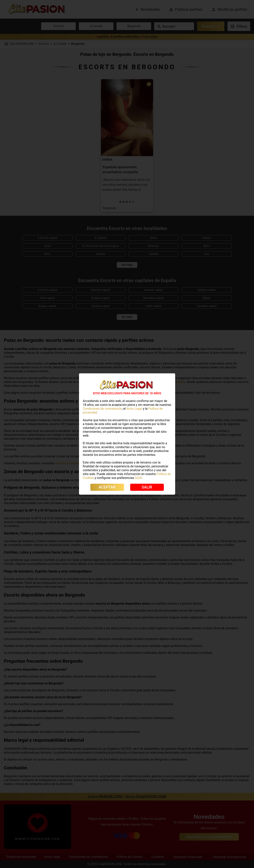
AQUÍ (138, 478)
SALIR (147, 487)
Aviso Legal (134, 409)
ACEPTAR (107, 487)
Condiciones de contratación (102, 409)
